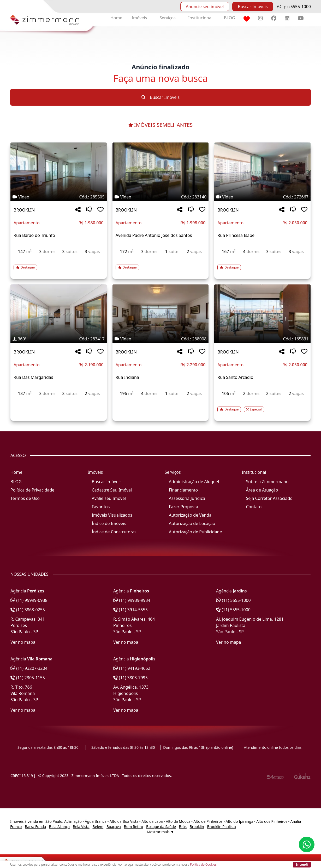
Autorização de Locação (192, 523)
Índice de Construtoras (114, 532)
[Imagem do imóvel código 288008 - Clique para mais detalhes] (161, 314)
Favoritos (101, 507)
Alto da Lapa (152, 821)
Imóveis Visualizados (112, 515)
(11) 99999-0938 (29, 600)
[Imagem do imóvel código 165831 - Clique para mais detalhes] (262, 314)
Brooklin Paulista (221, 827)
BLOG (230, 18)
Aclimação (73, 821)
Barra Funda (35, 827)
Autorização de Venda (190, 515)
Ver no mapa (23, 642)
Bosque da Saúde (161, 827)
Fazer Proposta (183, 507)
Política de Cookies (203, 864)
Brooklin (197, 827)
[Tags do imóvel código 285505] (59, 197)
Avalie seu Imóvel (109, 498)
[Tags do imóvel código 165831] (262, 339)
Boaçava (114, 827)
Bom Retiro (134, 827)
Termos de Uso (25, 498)
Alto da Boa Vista (124, 821)
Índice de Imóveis (109, 523)
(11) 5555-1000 (233, 600)
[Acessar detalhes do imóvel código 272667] (262, 264)
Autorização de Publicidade (195, 532)
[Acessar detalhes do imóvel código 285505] (59, 264)
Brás (183, 827)
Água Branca (96, 821)
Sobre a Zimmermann (267, 482)
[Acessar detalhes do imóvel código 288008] (161, 403)
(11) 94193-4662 (132, 668)
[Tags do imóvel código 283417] (59, 339)
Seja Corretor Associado (269, 498)
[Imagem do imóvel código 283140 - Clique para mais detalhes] (161, 172)
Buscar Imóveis (253, 7)
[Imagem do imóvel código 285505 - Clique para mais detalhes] (59, 172)
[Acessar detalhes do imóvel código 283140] (161, 264)
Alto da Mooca (178, 821)
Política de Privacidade (32, 490)
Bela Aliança (59, 827)
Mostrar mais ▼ (160, 832)
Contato (254, 507)
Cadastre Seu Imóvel (112, 490)
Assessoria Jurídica (187, 498)
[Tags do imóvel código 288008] (161, 339)
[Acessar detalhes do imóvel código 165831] (262, 406)
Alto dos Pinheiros (272, 821)
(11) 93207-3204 (29, 668)
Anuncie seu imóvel (205, 7)
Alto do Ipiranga (240, 821)
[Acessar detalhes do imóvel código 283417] (59, 403)
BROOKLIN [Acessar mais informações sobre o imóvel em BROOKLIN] (24, 210)
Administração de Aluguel (194, 482)
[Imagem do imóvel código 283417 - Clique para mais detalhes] (59, 314)
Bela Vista (81, 827)
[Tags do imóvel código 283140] (161, 197)
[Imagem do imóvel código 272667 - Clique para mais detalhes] (262, 172)
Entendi (302, 864)
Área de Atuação (262, 490)
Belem (98, 827)
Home (116, 18)
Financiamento (183, 490)
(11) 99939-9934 (132, 600)
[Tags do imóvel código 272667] (262, 197)
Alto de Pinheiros (208, 821)
